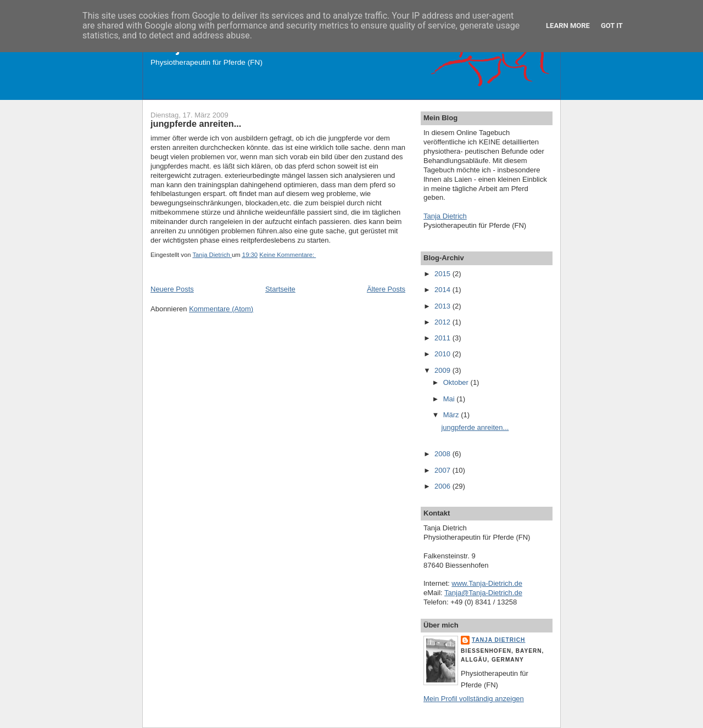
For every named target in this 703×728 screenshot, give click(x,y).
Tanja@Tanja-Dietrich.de (483, 593)
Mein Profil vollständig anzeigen (474, 699)
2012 (443, 322)
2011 (443, 338)
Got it (612, 26)
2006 (443, 486)
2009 (443, 370)
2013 (443, 306)
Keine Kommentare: (288, 255)
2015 (443, 274)
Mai (450, 399)
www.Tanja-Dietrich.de (487, 583)
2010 (443, 354)
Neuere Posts (172, 289)
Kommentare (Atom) (221, 309)
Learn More (568, 26)
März (452, 415)
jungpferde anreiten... (196, 124)
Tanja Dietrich (445, 216)
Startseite (280, 289)
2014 (443, 290)
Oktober (457, 382)
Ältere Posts (386, 289)
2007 (443, 470)
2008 (443, 454)
